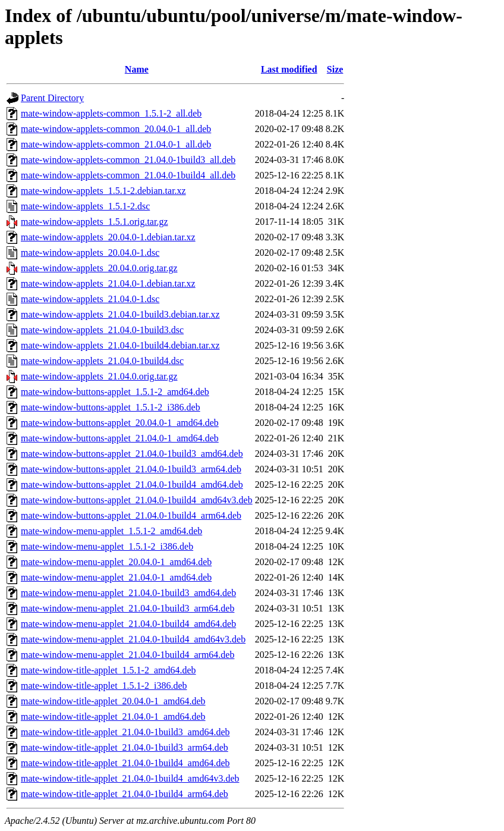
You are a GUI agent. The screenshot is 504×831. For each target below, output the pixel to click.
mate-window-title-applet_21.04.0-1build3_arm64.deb (125, 747)
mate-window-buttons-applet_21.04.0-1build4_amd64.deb (132, 485)
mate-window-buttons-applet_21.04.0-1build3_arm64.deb (131, 469)
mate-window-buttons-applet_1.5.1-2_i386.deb (111, 407)
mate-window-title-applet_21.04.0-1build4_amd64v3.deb (130, 778)
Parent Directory (52, 98)
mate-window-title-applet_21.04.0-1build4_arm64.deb (125, 794)
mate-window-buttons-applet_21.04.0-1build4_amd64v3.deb (137, 500)
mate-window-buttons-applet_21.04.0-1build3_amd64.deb (132, 454)
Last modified (289, 69)
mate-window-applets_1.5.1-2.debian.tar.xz (103, 191)
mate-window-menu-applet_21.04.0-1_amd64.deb (116, 577)
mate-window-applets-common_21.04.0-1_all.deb (116, 144)
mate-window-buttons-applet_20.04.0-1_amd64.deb (120, 423)
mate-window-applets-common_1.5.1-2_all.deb (111, 113)
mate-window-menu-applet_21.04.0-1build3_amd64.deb (128, 593)
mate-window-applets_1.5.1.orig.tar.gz (94, 222)
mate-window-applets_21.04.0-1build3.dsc (102, 330)
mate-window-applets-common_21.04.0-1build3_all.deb (128, 160)
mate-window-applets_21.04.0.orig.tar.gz (99, 376)
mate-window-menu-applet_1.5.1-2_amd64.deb (111, 531)
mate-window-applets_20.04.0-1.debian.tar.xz (108, 237)
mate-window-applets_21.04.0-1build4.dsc (102, 361)
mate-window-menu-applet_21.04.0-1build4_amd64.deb (128, 624)
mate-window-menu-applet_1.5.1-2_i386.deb (107, 546)
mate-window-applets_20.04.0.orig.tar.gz (99, 268)
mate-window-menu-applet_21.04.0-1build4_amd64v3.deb (133, 639)
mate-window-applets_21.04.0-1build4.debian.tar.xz (120, 345)
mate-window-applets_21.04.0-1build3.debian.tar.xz (120, 314)
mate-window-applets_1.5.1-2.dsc (85, 206)
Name (137, 69)
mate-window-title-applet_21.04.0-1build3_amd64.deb (125, 732)
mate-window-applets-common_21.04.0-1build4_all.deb (128, 175)
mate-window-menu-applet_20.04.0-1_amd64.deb (116, 562)
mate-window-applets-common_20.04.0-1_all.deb (116, 129)
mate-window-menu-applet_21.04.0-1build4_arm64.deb (127, 655)
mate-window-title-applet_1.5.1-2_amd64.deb (108, 670)
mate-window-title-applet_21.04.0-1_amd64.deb (113, 716)
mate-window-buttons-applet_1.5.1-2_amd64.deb (115, 392)
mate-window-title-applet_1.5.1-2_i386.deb (104, 686)
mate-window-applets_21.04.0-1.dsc (90, 299)
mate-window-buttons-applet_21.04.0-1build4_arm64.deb (131, 515)
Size (335, 69)
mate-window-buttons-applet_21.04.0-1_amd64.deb (120, 438)
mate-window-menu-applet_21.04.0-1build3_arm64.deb (127, 608)
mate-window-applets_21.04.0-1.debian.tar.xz (108, 283)
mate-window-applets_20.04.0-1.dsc (90, 253)
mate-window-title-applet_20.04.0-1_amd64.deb (113, 701)
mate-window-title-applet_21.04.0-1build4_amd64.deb (125, 763)
